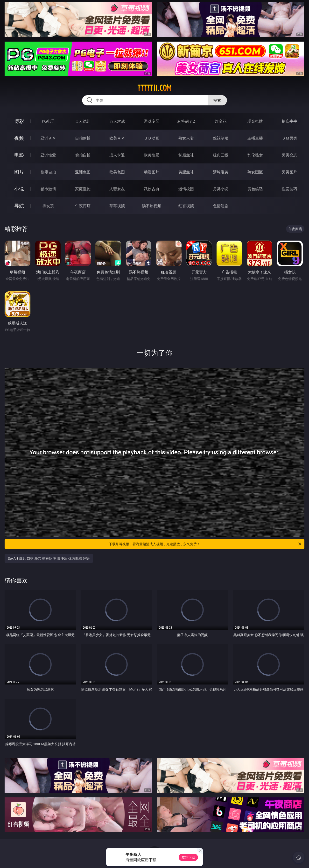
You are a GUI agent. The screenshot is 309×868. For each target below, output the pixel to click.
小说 (19, 189)
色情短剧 (221, 206)
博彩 (19, 121)
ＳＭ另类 (289, 138)
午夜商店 (83, 206)
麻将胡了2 (186, 121)
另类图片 (289, 172)
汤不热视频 (152, 206)
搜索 (217, 100)
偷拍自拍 (83, 155)
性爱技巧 (289, 189)
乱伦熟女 (255, 155)
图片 (19, 172)
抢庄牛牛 (289, 121)
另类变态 (289, 155)
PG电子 (48, 121)
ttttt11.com (154, 88)
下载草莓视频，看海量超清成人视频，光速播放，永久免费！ (205, 544)
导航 (19, 206)
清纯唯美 (221, 172)
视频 (19, 138)
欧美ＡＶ (117, 138)
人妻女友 (117, 189)
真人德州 (83, 121)
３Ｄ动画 (152, 138)
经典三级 (221, 155)
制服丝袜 (186, 155)
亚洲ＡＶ (48, 138)
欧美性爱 (152, 155)
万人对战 (117, 121)
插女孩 (48, 206)
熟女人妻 (186, 138)
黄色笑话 (255, 189)
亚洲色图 (83, 172)
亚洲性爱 (48, 155)
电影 (19, 155)
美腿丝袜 (186, 172)
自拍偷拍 (83, 138)
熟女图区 (255, 172)
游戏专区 (152, 121)
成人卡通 (117, 155)
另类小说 (221, 189)
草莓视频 (117, 206)
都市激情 (48, 189)
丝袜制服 (221, 138)
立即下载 (188, 857)
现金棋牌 (255, 121)
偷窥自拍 (48, 172)
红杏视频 (186, 206)
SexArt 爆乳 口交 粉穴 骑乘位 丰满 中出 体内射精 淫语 (49, 558)
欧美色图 (117, 172)
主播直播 (255, 138)
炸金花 (221, 121)
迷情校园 (186, 189)
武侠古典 (152, 189)
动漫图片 (152, 172)
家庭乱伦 (83, 189)
